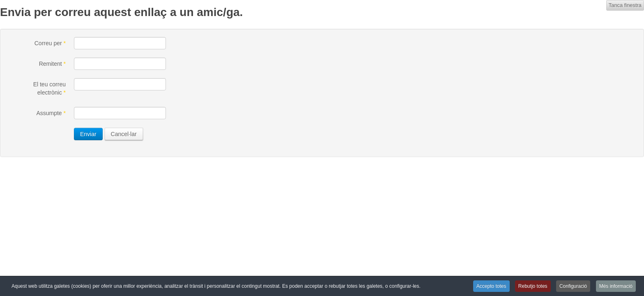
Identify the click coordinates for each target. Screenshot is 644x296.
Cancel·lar (124, 134)
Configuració (573, 286)
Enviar (88, 134)
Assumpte (51, 113)
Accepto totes (491, 286)
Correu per (50, 43)
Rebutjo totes (533, 286)
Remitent (52, 64)
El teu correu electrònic (49, 88)
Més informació (616, 286)
